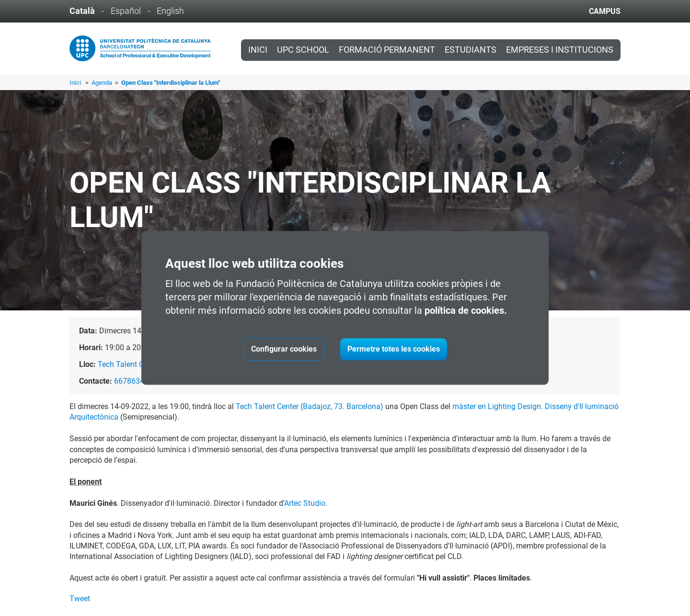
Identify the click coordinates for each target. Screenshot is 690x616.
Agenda (103, 83)
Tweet (80, 599)
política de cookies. (466, 311)
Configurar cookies (284, 349)
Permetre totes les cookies (394, 349)
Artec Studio (305, 503)
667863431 (133, 381)
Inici (258, 50)
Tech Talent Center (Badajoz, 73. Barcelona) (310, 406)
